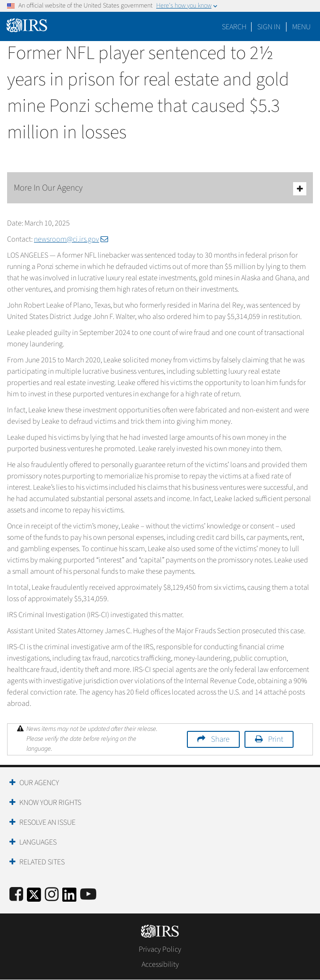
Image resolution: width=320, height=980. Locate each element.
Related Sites (42, 862)
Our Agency (39, 783)
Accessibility (160, 964)
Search (234, 27)
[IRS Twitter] (34, 898)
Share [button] (220, 739)
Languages (38, 842)
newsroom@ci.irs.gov (71, 239)
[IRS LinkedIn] (69, 898)
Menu (301, 27)
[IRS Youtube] (88, 895)
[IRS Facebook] (16, 895)
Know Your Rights (50, 803)
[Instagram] (52, 895)
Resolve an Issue (47, 822)
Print (276, 739)
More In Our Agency (160, 188)
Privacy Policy (160, 949)
